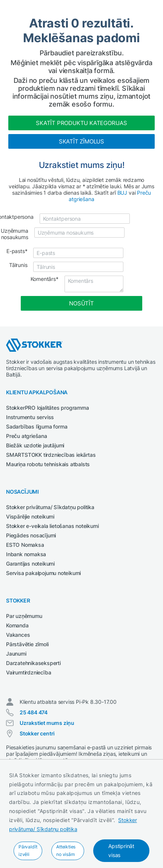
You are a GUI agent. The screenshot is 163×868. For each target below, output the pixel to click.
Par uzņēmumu (24, 616)
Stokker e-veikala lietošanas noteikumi (52, 526)
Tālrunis (18, 265)
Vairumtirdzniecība (28, 672)
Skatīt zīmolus (81, 141)
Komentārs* (45, 279)
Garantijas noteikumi (30, 564)
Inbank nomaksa (26, 554)
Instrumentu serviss (30, 417)
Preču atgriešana (27, 436)
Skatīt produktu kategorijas (81, 123)
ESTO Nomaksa (25, 545)
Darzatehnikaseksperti (33, 663)
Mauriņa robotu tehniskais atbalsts (48, 464)
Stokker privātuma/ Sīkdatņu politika (50, 507)
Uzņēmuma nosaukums (14, 234)
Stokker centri (37, 733)
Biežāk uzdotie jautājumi (35, 445)
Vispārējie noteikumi (30, 516)
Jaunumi (16, 654)
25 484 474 (34, 712)
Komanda (17, 625)
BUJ (122, 193)
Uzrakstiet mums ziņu (47, 723)
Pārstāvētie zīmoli (27, 644)
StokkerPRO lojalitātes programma (48, 408)
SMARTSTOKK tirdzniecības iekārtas (51, 455)
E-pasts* (17, 251)
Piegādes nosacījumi (31, 535)
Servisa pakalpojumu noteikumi (43, 573)
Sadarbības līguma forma (37, 426)
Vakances (18, 635)
